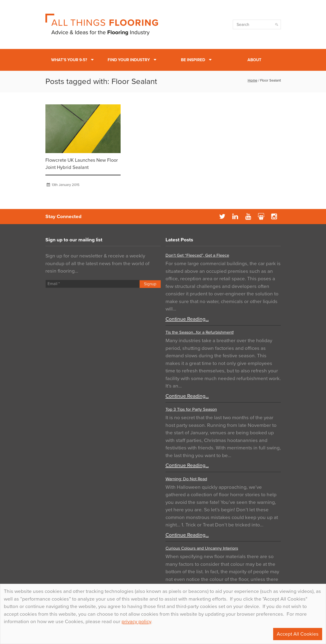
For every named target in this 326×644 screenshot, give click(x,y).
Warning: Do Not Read (186, 479)
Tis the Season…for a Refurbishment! (200, 332)
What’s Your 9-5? (69, 60)
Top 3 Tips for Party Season (191, 409)
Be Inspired (193, 60)
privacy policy (136, 622)
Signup (150, 284)
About (254, 60)
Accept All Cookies (298, 634)
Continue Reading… (187, 319)
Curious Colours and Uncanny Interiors (202, 548)
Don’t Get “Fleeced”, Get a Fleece (197, 255)
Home (252, 80)
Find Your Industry (129, 60)
